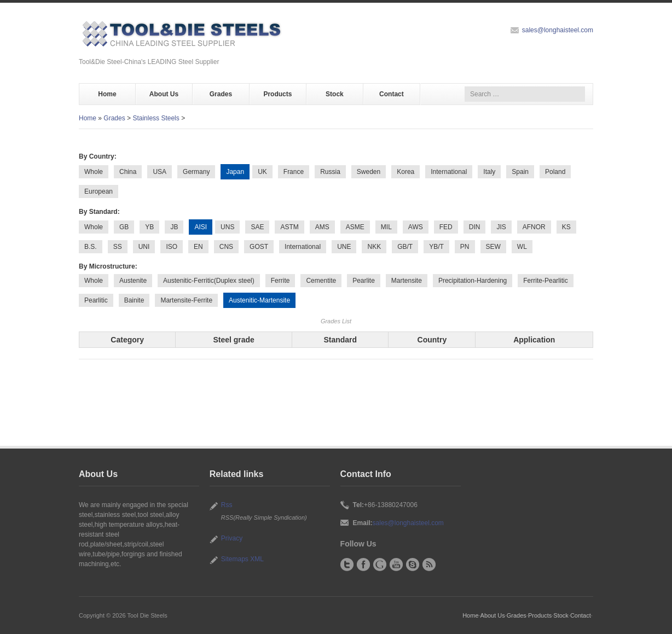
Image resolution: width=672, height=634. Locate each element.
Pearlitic (96, 300)
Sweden (369, 172)
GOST (259, 247)
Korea (405, 172)
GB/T (405, 247)
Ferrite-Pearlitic (545, 281)
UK (262, 172)
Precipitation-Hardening (473, 281)
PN (465, 247)
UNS (227, 227)
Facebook (363, 565)
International (449, 172)
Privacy (232, 538)
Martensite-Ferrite (186, 300)
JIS (501, 227)
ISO (172, 247)
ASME (355, 227)
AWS (416, 227)
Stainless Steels (156, 118)
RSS (429, 565)
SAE (257, 227)
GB (124, 227)
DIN (475, 227)
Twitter (347, 565)
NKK (374, 247)
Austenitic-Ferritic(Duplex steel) (209, 281)
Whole (94, 172)
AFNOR (534, 227)
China (128, 172)
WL (522, 247)
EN (198, 247)
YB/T (436, 247)
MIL (386, 227)
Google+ (380, 565)
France (294, 172)
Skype (413, 565)
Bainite (134, 300)
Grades (221, 94)
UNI (144, 247)
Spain (520, 172)
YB (149, 227)
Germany (196, 172)
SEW (493, 247)
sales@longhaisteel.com (558, 30)
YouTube (396, 565)
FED (446, 227)
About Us (164, 94)
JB (174, 227)
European (99, 191)
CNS (226, 247)
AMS (322, 227)
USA (160, 172)
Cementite (321, 281)
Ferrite (280, 281)
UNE (344, 247)
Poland (555, 172)
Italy (489, 172)
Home (107, 94)
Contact (392, 94)
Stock (335, 94)
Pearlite (364, 281)
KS (566, 227)
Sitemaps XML (242, 559)
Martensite (407, 281)
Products (277, 94)
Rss (227, 505)
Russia (330, 172)
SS (118, 247)
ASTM (289, 227)
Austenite (133, 281)
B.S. (91, 247)
